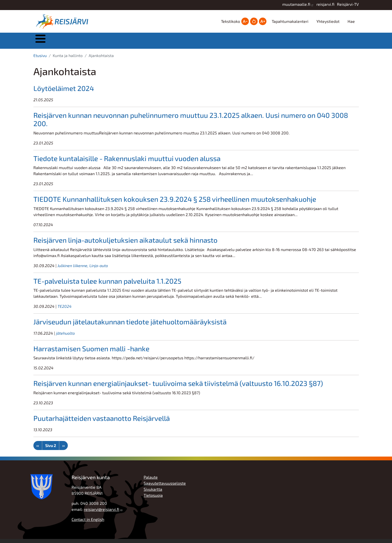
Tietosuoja (153, 499)
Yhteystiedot (328, 21)
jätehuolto (65, 337)
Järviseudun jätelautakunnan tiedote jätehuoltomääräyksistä (130, 326)
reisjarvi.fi (325, 4)
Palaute (151, 481)
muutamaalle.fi (296, 4)
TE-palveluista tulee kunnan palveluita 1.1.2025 (107, 285)
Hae (351, 21)
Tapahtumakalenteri (290, 21)
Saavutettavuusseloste (165, 487)
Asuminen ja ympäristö (140, 43)
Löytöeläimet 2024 (64, 92)
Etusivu (40, 59)
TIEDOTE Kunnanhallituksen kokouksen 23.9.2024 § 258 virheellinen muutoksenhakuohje (175, 203)
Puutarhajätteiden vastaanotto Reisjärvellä (102, 422)
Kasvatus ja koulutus (190, 43)
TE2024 (65, 310)
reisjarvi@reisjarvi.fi (102, 513)
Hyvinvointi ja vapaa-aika (241, 43)
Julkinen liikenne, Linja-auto (83, 269)
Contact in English (88, 523)
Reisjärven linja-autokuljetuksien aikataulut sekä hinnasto (125, 244)
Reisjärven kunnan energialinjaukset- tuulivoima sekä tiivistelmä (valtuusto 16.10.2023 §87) (178, 387)
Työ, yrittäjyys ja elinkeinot (292, 43)
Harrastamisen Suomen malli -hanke (91, 353)
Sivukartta (153, 493)
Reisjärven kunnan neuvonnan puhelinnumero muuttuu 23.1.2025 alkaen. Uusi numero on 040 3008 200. (191, 123)
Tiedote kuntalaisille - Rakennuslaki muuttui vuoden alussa (127, 162)
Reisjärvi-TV (348, 4)
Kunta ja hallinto (89, 43)
